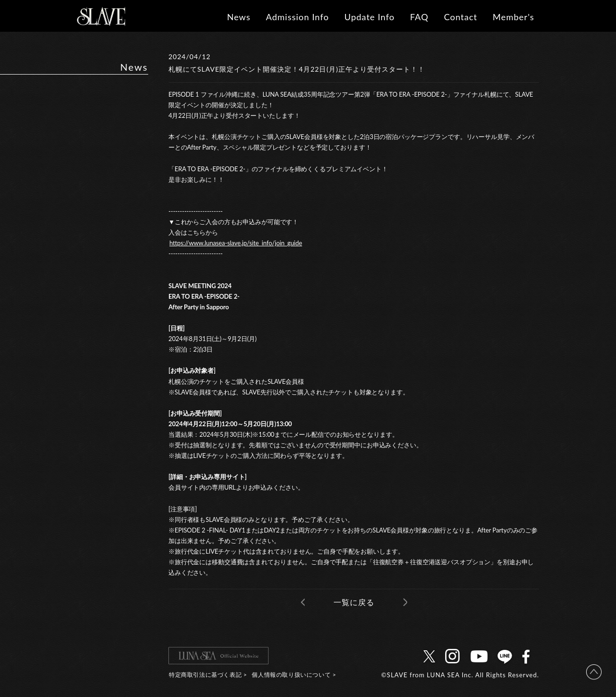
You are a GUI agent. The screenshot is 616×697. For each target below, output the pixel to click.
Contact (460, 17)
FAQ (419, 17)
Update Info (369, 17)
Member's (513, 17)
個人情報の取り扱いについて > (294, 675)
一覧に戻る (354, 602)
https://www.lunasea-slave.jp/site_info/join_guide (236, 243)
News (239, 17)
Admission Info (297, 17)
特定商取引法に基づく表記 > (208, 675)
